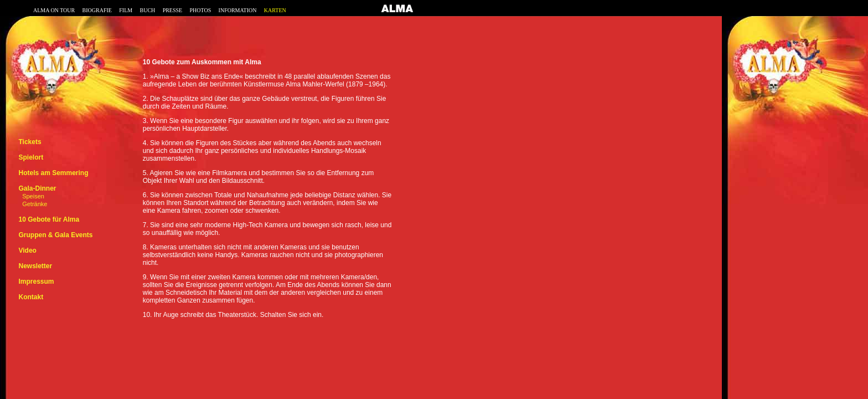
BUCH (147, 10)
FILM (126, 10)
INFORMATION (238, 10)
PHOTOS (201, 10)
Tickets (30, 142)
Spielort (31, 157)
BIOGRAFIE (97, 10)
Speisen (33, 196)
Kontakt (31, 297)
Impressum (36, 282)
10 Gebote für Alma (49, 219)
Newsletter (35, 266)
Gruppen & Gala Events (55, 235)
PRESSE (173, 10)
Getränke (35, 204)
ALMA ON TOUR (54, 10)
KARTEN (275, 10)
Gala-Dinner (37, 188)
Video (27, 250)
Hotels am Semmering (53, 173)
